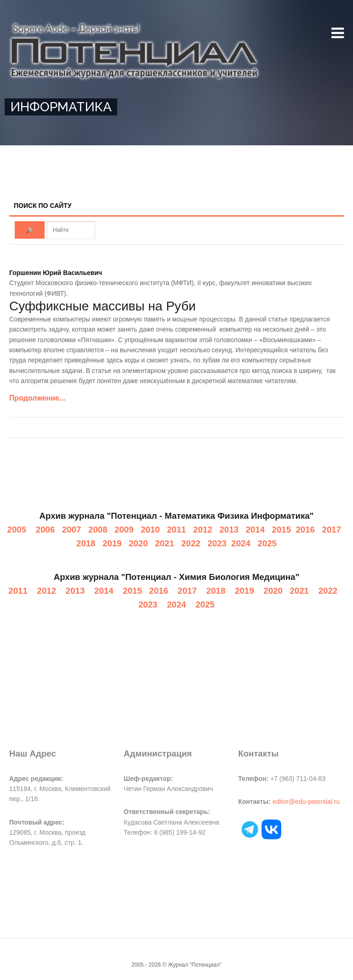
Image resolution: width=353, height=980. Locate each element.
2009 (124, 530)
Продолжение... (37, 398)
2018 (86, 543)
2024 (241, 543)
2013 (229, 530)
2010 (150, 530)
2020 (138, 543)
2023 (217, 543)
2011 (176, 530)
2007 (72, 530)
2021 (165, 543)
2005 (17, 530)
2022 (191, 543)
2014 (255, 530)
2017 (332, 530)
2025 (267, 543)
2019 (112, 543)
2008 (98, 530)
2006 (46, 530)
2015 (282, 530)
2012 (203, 530)
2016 (305, 530)
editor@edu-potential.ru (306, 802)
